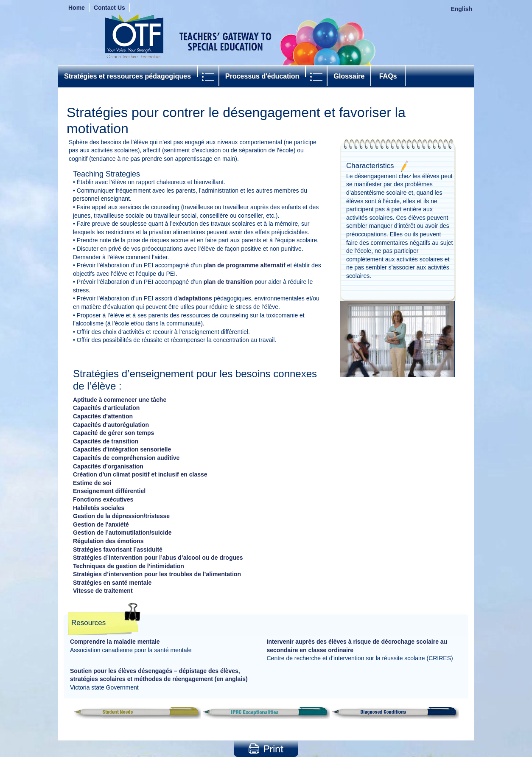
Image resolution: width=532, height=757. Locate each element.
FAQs (388, 76)
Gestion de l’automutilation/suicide (122, 533)
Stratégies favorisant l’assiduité (118, 550)
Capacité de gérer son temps (113, 433)
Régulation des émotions (108, 541)
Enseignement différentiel (109, 491)
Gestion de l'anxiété (101, 524)
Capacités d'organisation (108, 466)
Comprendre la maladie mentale (115, 642)
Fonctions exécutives (103, 499)
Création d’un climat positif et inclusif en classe (140, 474)
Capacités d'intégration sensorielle (122, 449)
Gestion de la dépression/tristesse (121, 516)
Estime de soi (92, 483)
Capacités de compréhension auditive (126, 458)
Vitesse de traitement (103, 591)
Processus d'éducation (262, 76)
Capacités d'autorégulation (111, 425)
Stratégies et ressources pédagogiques (127, 76)
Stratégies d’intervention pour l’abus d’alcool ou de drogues (158, 558)
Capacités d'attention (103, 416)
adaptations (195, 298)
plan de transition (228, 282)
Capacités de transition (106, 441)
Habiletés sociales (99, 508)
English (461, 9)
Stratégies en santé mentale (112, 583)
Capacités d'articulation (106, 408)
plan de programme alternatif (245, 265)
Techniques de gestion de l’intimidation (129, 566)
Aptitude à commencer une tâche (120, 400)
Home (77, 8)
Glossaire (349, 76)
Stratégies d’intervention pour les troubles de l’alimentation (157, 574)
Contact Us (109, 8)
